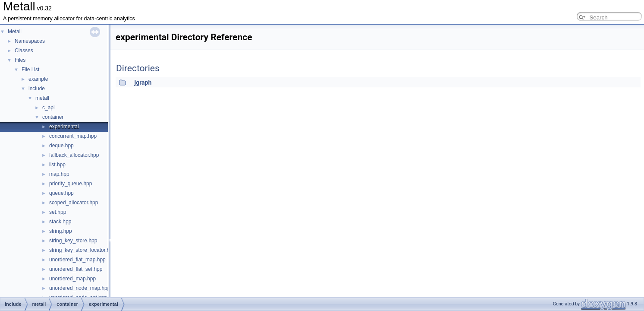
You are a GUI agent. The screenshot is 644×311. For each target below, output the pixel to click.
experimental (64, 127)
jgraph (143, 83)
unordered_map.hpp (72, 279)
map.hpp (59, 174)
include (37, 89)
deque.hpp (61, 146)
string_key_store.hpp (73, 241)
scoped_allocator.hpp (74, 203)
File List (30, 70)
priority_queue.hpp (71, 184)
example (38, 79)
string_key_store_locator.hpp (82, 250)
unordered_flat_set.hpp (76, 269)
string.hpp (61, 231)
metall (42, 98)
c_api (49, 108)
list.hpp (57, 165)
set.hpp (58, 212)
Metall (15, 32)
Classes (24, 51)
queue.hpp (61, 193)
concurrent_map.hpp (73, 136)
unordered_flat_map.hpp (77, 260)
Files (20, 60)
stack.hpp (60, 222)
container (53, 117)
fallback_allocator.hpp (74, 155)
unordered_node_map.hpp (80, 288)
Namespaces (30, 41)
